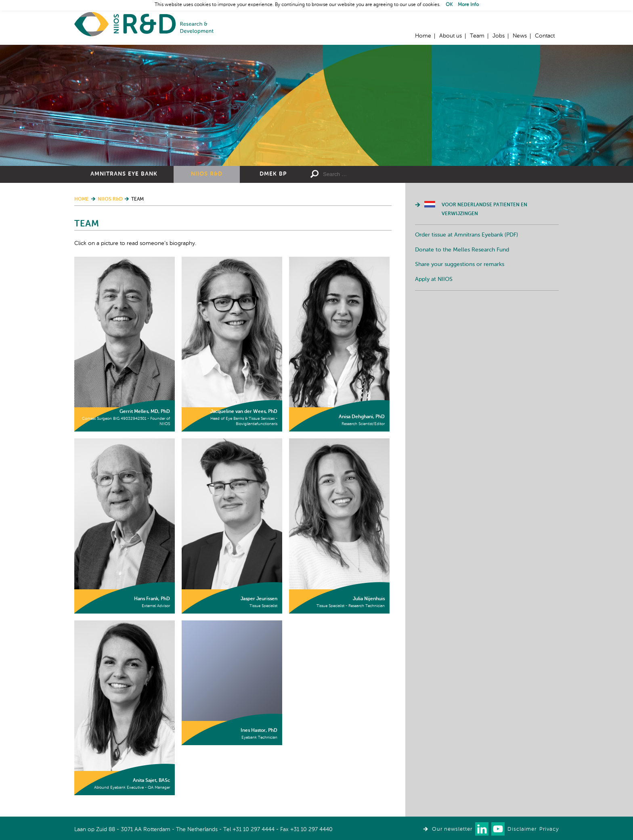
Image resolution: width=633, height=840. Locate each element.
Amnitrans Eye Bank (124, 174)
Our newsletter (452, 829)
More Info (468, 5)
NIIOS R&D (207, 174)
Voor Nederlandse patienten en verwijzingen (484, 209)
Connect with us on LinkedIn (482, 829)
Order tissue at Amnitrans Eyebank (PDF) (466, 235)
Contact (545, 36)
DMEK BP (273, 174)
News (520, 36)
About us (451, 36)
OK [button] (449, 5)
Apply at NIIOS (434, 279)
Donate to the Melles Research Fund (462, 250)
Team (477, 36)
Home (144, 24)
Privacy (549, 829)
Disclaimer (522, 829)
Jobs (499, 36)
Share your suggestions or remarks (460, 264)
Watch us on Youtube (498, 829)
